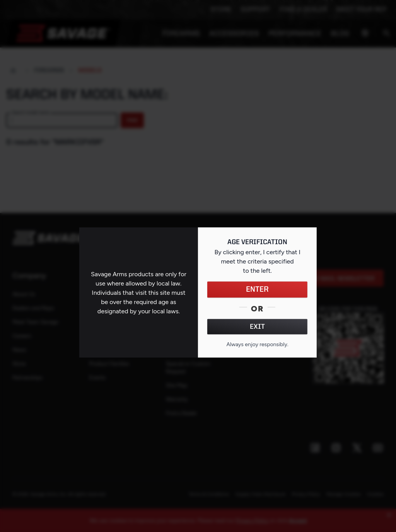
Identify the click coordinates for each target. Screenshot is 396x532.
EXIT (257, 327)
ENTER (257, 290)
